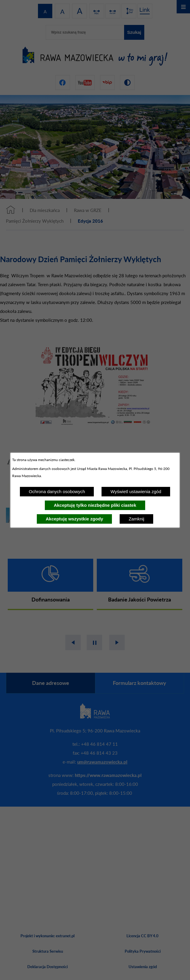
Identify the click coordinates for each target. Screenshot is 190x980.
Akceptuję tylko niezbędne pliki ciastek (95, 505)
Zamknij (136, 519)
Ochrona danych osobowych (57, 491)
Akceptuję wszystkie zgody (74, 519)
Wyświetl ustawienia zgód (136, 491)
